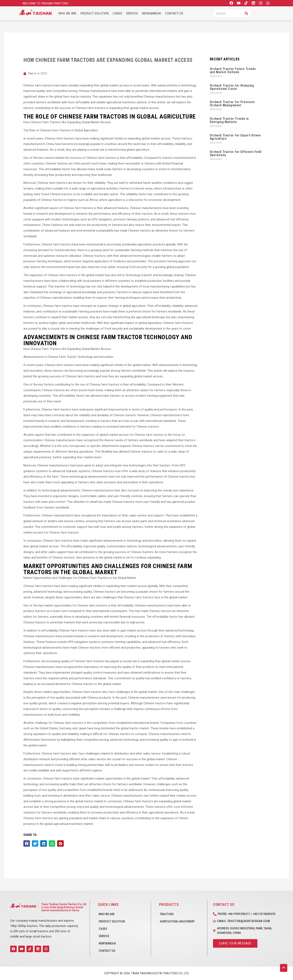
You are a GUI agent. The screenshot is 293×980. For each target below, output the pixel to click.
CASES (117, 13)
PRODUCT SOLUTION (95, 13)
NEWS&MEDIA (151, 13)
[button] (27, 844)
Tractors (167, 914)
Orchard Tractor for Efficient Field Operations (236, 153)
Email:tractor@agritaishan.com (244, 921)
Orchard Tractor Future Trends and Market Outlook (233, 70)
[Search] (246, 13)
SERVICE (132, 13)
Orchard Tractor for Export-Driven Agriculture (235, 137)
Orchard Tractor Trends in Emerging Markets (229, 120)
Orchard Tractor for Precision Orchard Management (232, 104)
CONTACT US (174, 13)
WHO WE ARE (67, 13)
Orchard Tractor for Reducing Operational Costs (232, 87)
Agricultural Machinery (177, 921)
